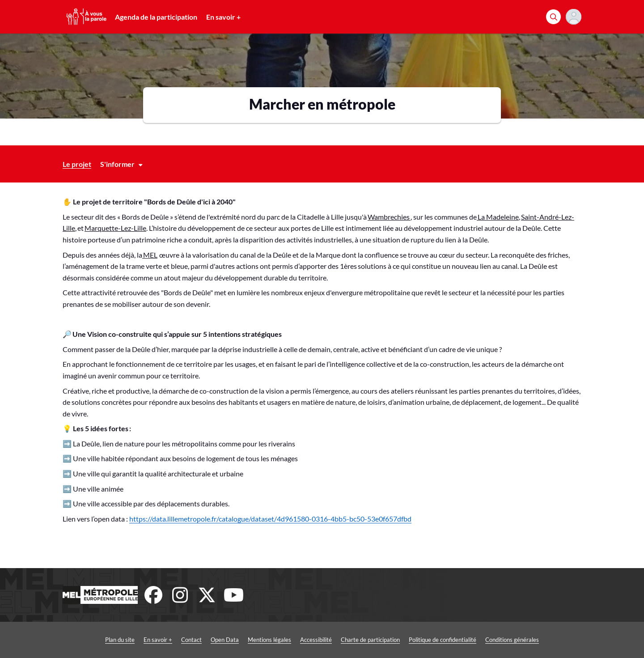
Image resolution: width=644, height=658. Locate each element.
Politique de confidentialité (443, 640)
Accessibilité (316, 640)
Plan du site (120, 640)
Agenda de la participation (156, 17)
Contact (191, 640)
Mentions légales (269, 640)
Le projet (77, 164)
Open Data (225, 640)
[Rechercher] (553, 17)
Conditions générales (512, 640)
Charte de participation (370, 640)
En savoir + (223, 17)
